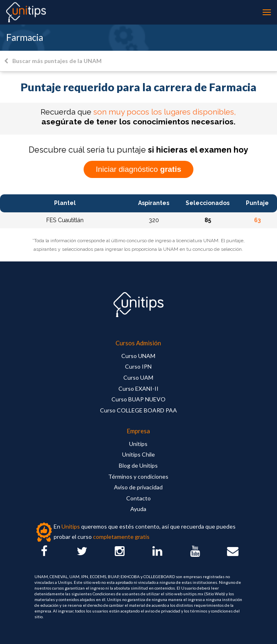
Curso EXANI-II (138, 388)
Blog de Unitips (138, 465)
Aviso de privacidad (138, 487)
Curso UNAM (138, 356)
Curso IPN (138, 366)
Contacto (138, 498)
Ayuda (138, 509)
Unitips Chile (138, 454)
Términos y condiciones (138, 476)
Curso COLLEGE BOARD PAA (138, 410)
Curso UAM (138, 377)
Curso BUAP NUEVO (138, 399)
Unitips (138, 444)
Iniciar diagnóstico (138, 169)
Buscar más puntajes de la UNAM (53, 61)
